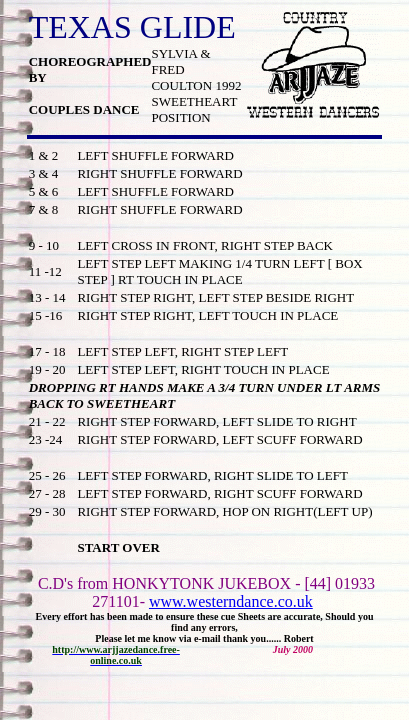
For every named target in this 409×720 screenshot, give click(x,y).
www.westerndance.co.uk (231, 601)
